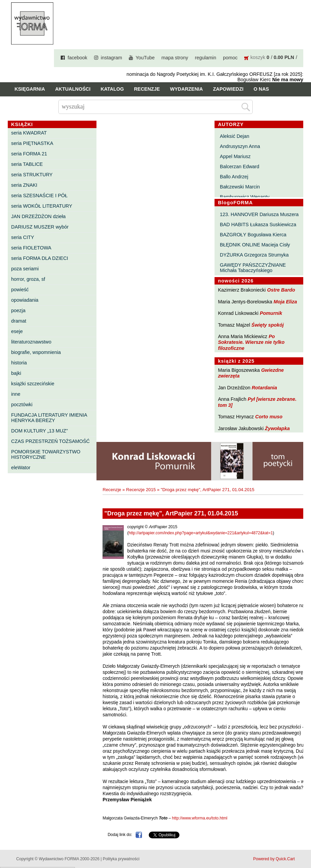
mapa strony (175, 58)
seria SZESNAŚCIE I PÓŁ (39, 196)
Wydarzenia (187, 89)
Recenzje (147, 89)
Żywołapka (277, 428)
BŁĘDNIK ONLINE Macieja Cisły (255, 245)
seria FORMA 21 (29, 154)
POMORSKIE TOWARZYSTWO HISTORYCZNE (46, 454)
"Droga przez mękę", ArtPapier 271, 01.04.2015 (208, 490)
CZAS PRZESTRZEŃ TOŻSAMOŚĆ (50, 441)
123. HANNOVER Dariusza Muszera (259, 214)
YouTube (145, 58)
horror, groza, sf (28, 279)
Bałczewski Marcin (240, 187)
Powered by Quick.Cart (274, 859)
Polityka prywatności (121, 859)
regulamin (206, 58)
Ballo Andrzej (234, 177)
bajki (16, 373)
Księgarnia (30, 89)
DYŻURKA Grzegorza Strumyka (254, 255)
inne (16, 394)
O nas (261, 89)
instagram (111, 58)
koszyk (258, 57)
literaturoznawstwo (31, 342)
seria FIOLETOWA (31, 248)
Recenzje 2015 (141, 490)
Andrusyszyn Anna (240, 146)
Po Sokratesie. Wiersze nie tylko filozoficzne (251, 342)
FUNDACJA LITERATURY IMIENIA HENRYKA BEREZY (49, 418)
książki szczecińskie (33, 384)
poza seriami (25, 269)
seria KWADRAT (29, 133)
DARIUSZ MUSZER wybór (40, 227)
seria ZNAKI (24, 185)
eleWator (21, 468)
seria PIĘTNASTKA (32, 143)
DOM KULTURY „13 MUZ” (39, 431)
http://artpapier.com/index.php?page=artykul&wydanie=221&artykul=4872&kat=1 (201, 533)
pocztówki (22, 405)
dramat (19, 321)
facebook (77, 58)
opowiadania (25, 300)
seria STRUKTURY (32, 175)
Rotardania (264, 388)
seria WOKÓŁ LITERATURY (42, 206)
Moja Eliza (285, 302)
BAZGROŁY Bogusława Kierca (253, 235)
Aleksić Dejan (235, 136)
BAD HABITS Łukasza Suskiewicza (258, 225)
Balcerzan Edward (240, 167)
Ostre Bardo (281, 290)
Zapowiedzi (228, 89)
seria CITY (23, 237)
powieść (20, 290)
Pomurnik (271, 313)
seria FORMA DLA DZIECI (40, 258)
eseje (17, 331)
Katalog (112, 89)
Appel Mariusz (235, 156)
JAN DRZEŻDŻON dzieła (38, 216)
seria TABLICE (27, 164)
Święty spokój (267, 325)
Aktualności (73, 89)
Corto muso (269, 417)
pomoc (230, 58)
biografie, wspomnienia (36, 352)
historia (19, 363)
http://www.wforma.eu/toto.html (200, 818)
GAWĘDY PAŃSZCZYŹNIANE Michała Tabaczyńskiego (253, 268)
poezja (18, 310)
